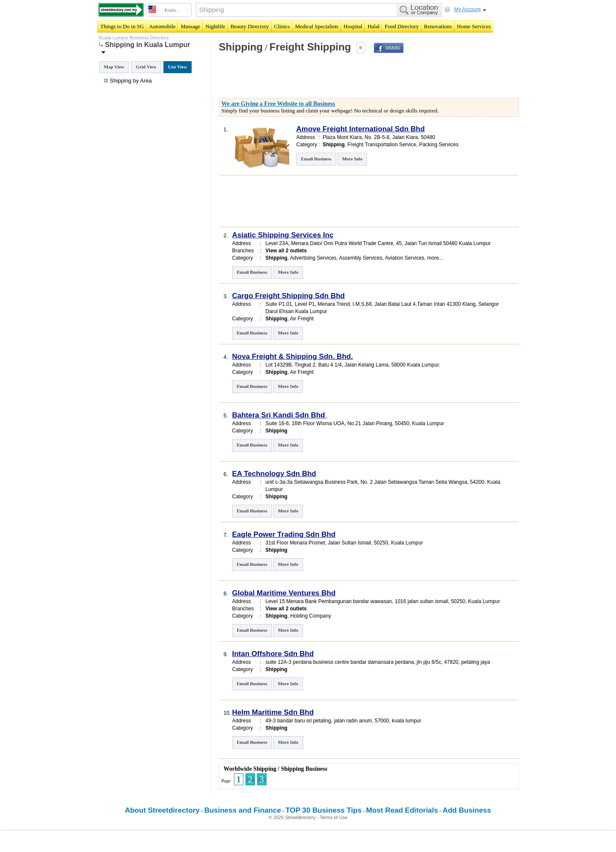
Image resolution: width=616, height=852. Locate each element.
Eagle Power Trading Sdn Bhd (284, 534)
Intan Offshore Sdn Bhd (273, 654)
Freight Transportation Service (382, 145)
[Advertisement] (318, 79)
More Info (352, 159)
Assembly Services (361, 258)
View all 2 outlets (286, 251)
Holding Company (311, 616)
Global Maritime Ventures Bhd (284, 593)
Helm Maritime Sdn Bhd (273, 712)
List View (178, 67)
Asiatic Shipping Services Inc (283, 235)
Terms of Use (334, 817)
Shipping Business (304, 769)
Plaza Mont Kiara (342, 137)
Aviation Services (405, 258)
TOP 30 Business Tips (324, 810)
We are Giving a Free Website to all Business (278, 104)
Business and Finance (243, 810)
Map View (114, 67)
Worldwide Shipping (250, 769)
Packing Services (439, 145)
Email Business (316, 159)
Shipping (241, 47)
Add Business (467, 810)
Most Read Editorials (402, 810)
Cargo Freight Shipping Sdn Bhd (289, 296)
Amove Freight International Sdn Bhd (361, 129)
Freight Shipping (310, 47)
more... (435, 258)
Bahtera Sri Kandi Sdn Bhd (280, 415)
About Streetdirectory (162, 810)
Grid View (146, 67)
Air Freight (302, 319)
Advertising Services (313, 258)
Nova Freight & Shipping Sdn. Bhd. (293, 356)
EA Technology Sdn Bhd (274, 474)
